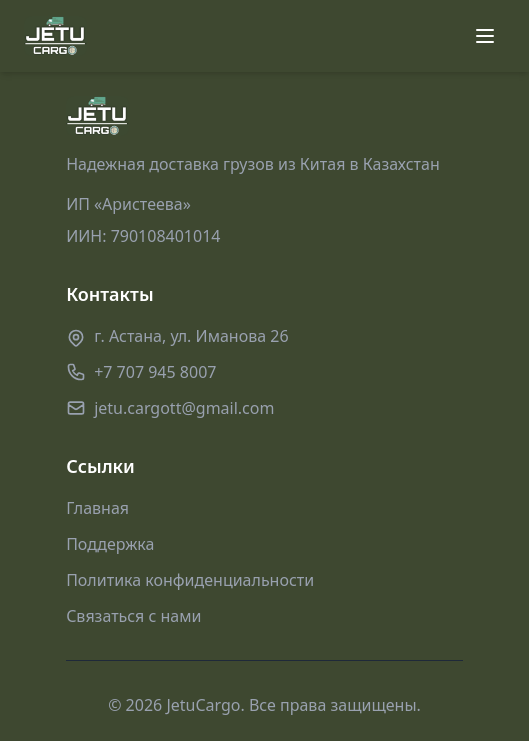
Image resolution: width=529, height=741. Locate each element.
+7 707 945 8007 (155, 372)
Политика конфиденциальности (190, 580)
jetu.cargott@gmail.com (184, 408)
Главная (97, 508)
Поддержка (110, 544)
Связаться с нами (133, 616)
